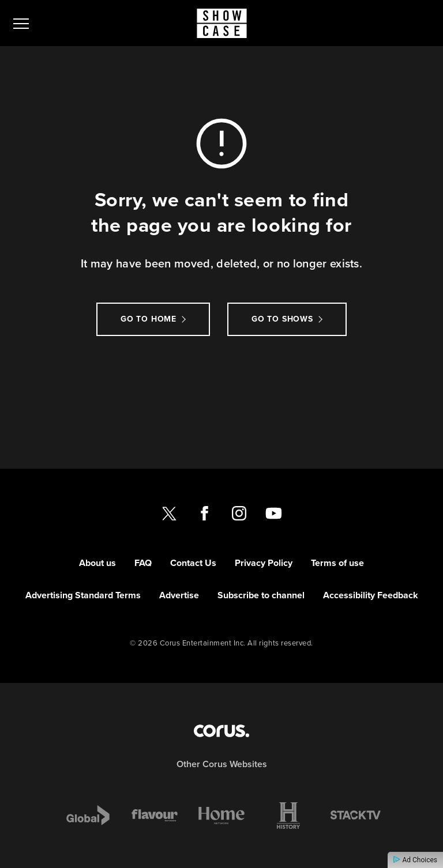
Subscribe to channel (261, 595)
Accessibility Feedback (371, 595)
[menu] (21, 23)
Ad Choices (415, 860)
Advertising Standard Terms (83, 595)
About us (97, 563)
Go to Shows (282, 319)
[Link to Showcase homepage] (222, 23)
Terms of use (337, 563)
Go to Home (149, 319)
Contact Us (193, 563)
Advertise (179, 595)
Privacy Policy (264, 563)
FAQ (143, 563)
